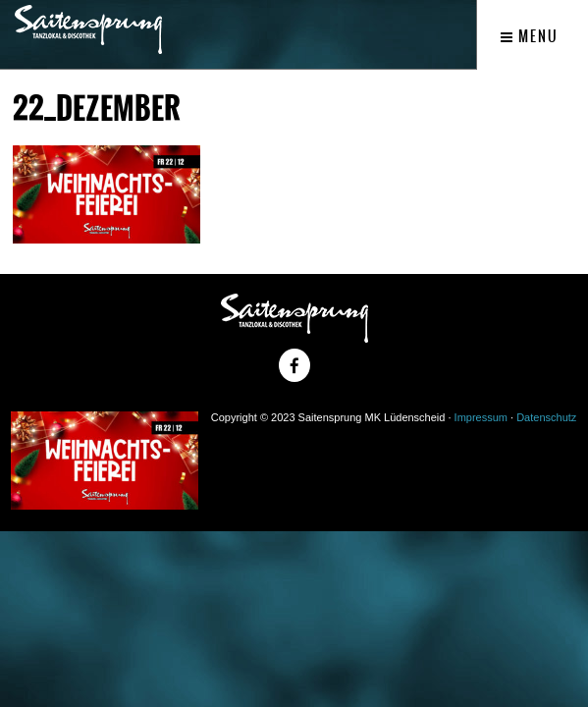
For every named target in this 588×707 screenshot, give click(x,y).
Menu (530, 36)
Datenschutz (546, 417)
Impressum (481, 417)
